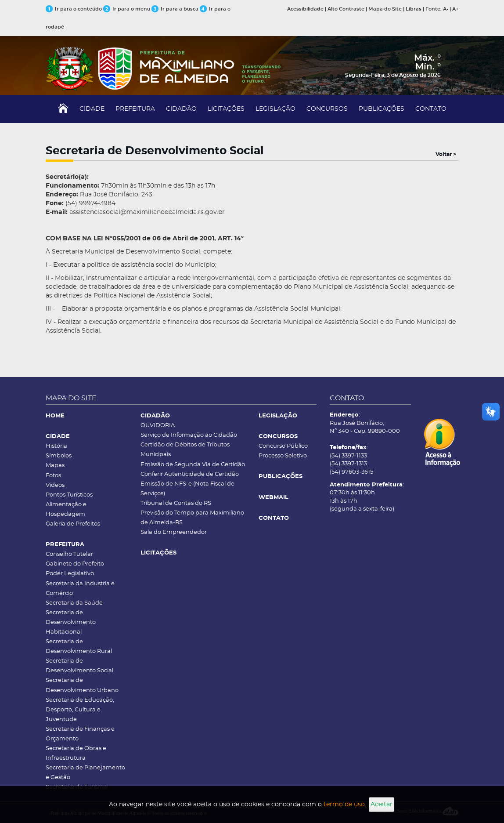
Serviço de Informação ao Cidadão (189, 435)
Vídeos (55, 485)
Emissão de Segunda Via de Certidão (193, 465)
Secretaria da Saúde (74, 603)
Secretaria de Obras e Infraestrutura (76, 753)
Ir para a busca (175, 9)
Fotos (53, 476)
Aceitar (382, 805)
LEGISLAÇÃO (275, 109)
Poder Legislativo (70, 574)
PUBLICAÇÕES (382, 109)
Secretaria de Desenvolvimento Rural (79, 647)
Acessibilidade (305, 9)
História (56, 446)
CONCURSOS (327, 109)
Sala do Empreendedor (174, 532)
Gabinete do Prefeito (75, 564)
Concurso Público (283, 446)
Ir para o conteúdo (74, 9)
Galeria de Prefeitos (73, 524)
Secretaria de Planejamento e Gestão (85, 773)
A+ (455, 9)
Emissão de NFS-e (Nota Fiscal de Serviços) (187, 489)
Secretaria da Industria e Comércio (80, 589)
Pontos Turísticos (69, 495)
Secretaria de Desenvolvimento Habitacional (71, 622)
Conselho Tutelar (69, 554)
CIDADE (92, 109)
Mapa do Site (385, 9)
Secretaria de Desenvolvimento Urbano (82, 685)
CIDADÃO (181, 109)
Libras (414, 9)
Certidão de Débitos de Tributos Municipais (185, 450)
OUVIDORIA (158, 426)
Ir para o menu (127, 9)
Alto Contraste (346, 9)
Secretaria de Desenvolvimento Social (79, 666)
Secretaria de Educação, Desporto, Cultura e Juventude (80, 710)
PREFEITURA (135, 109)
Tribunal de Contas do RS (176, 503)
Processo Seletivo (283, 456)
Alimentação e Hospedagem (66, 509)
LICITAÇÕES (226, 109)
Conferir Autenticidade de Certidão (190, 474)
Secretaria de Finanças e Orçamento (80, 734)
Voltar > (446, 154)
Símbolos (59, 456)
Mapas (55, 466)
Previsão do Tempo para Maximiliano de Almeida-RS (192, 518)
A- (446, 9)
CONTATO (431, 109)
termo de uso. (345, 805)
